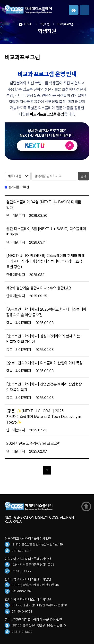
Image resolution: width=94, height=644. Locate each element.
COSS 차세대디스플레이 (41, 9)
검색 (83, 176)
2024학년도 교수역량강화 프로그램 (33, 443)
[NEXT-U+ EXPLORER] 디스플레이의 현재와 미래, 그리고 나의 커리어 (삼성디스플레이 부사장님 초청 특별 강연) (46, 261)
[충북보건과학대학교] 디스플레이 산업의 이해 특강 (44, 363)
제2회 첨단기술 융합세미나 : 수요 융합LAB (39, 288)
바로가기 (47, 146)
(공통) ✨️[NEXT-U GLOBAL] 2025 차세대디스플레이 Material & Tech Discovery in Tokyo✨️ (44, 416)
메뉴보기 (85, 10)
